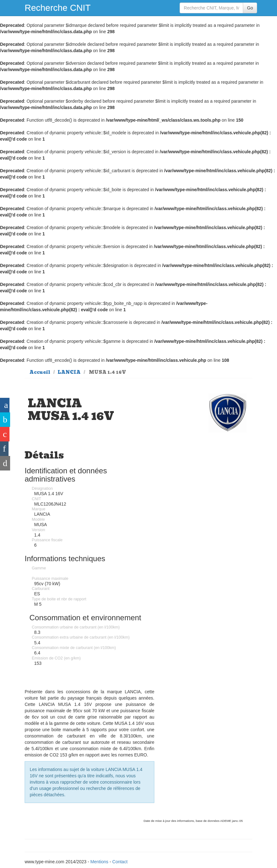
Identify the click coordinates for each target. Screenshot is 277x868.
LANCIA (69, 372)
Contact (120, 862)
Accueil (40, 372)
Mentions (99, 862)
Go (250, 8)
